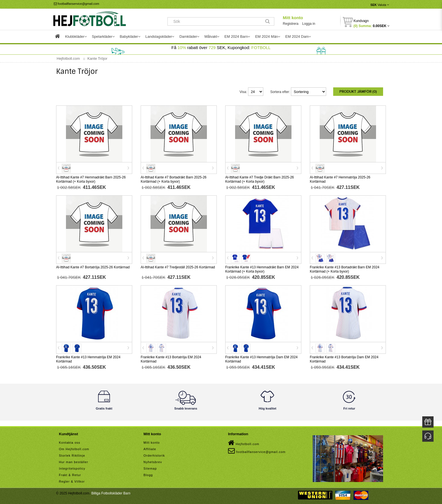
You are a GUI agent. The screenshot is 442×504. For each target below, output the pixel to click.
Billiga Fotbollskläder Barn (111, 492)
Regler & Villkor (72, 480)
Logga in (309, 24)
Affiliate (150, 448)
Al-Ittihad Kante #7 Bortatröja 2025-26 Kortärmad (93, 266)
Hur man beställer (74, 461)
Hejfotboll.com (244, 442)
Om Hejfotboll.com (74, 448)
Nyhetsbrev (153, 461)
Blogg (148, 474)
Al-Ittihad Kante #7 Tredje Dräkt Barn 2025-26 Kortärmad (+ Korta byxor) (259, 178)
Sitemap (150, 467)
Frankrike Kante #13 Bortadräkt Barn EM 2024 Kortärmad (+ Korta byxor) (345, 268)
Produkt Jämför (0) (358, 92)
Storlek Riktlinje (72, 454)
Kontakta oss (70, 441)
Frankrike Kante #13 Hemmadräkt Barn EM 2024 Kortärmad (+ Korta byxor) (262, 268)
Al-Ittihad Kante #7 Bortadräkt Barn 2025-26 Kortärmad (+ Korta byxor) (174, 178)
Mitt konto (293, 18)
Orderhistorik (154, 454)
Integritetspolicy (72, 467)
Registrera (290, 24)
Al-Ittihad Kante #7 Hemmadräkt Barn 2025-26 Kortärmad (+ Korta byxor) (91, 178)
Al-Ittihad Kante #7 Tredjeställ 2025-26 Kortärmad (178, 266)
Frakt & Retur (70, 474)
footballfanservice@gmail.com (77, 4)
